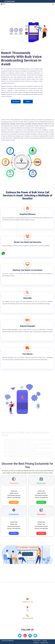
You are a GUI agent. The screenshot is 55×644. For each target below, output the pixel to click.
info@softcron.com (27, 602)
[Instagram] (25, 636)
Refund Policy (44, 643)
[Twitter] (20, 636)
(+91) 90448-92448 (28, 618)
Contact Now (27, 554)
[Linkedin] (30, 636)
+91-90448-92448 (9, 1)
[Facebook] (35, 636)
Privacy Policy (37, 641)
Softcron (11, 641)
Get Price (14, 502)
